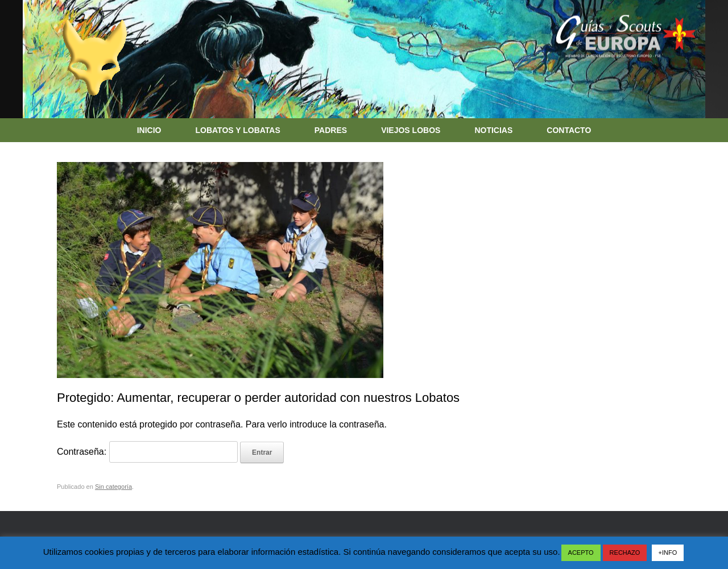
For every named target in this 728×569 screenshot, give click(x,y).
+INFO (668, 553)
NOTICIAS (493, 130)
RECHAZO (625, 553)
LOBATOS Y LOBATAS (237, 130)
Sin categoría (113, 487)
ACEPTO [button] (581, 553)
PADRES (331, 130)
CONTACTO (569, 130)
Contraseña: (147, 452)
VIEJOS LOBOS (411, 130)
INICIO (149, 130)
